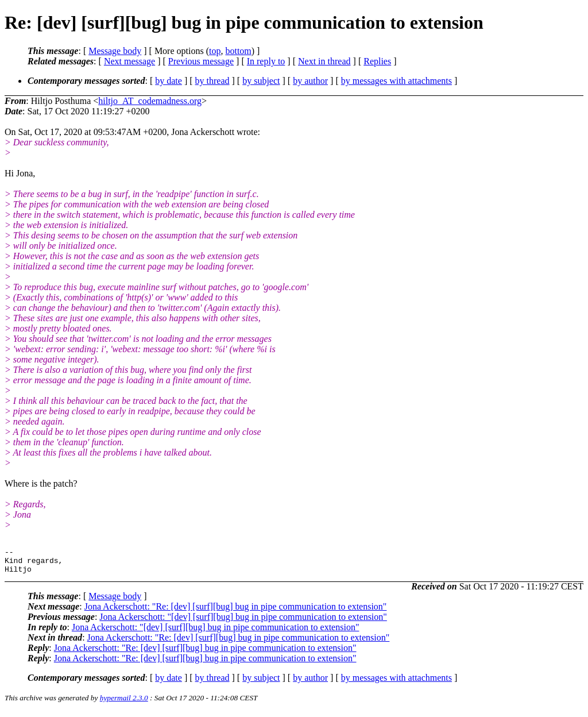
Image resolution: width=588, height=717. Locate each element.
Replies (377, 61)
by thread (212, 81)
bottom (238, 51)
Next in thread (324, 61)
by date (169, 81)
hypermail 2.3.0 (124, 703)
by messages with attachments (396, 81)
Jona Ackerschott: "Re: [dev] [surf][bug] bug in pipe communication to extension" (236, 612)
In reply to (266, 61)
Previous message (201, 61)
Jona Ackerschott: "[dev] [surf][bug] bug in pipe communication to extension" (243, 622)
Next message (129, 61)
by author (310, 81)
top (215, 51)
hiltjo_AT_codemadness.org (150, 101)
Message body (115, 51)
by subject (261, 81)
